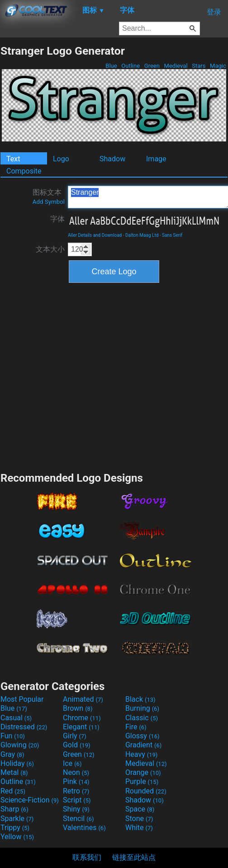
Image (156, 159)
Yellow (17, 837)
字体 (57, 219)
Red (13, 791)
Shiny (76, 809)
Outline (131, 66)
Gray (12, 754)
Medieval (176, 66)
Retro (76, 791)
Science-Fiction (30, 800)
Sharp (14, 809)
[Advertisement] (85, 376)
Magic (218, 66)
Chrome (82, 718)
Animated (83, 699)
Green (152, 66)
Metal (14, 772)
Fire (136, 727)
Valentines (84, 828)
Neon (76, 772)
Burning (142, 708)
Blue (111, 66)
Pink (76, 781)
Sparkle (17, 819)
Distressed (24, 727)
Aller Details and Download (95, 235)
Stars (199, 66)
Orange (143, 772)
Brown (78, 708)
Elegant (81, 727)
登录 (214, 12)
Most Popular (22, 699)
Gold (77, 745)
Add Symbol (49, 202)
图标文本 (49, 197)
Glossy (142, 736)
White (139, 828)
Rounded (146, 791)
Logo (61, 159)
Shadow (112, 159)
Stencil (78, 819)
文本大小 (50, 249)
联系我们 (87, 857)
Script (77, 800)
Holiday (17, 763)
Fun (13, 736)
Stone (139, 819)
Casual (16, 718)
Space (140, 809)
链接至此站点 (134, 857)
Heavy (141, 754)
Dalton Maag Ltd (142, 235)
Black (140, 699)
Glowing (20, 745)
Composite (24, 171)
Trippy (15, 828)
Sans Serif (172, 235)
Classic (142, 718)
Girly (75, 736)
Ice (72, 763)
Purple (142, 781)
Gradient (143, 745)
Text (13, 159)
